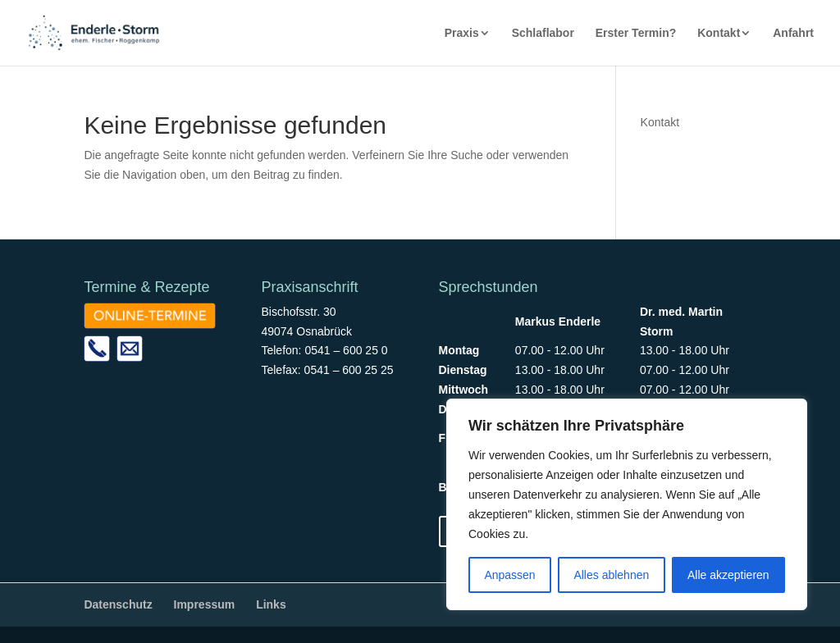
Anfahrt (793, 33)
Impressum (205, 604)
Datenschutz (118, 604)
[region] (627, 504)
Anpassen (509, 575)
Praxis (462, 33)
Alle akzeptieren (728, 575)
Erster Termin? (636, 33)
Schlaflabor (543, 33)
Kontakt (719, 33)
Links (271, 604)
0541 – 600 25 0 (346, 350)
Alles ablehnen (611, 575)
